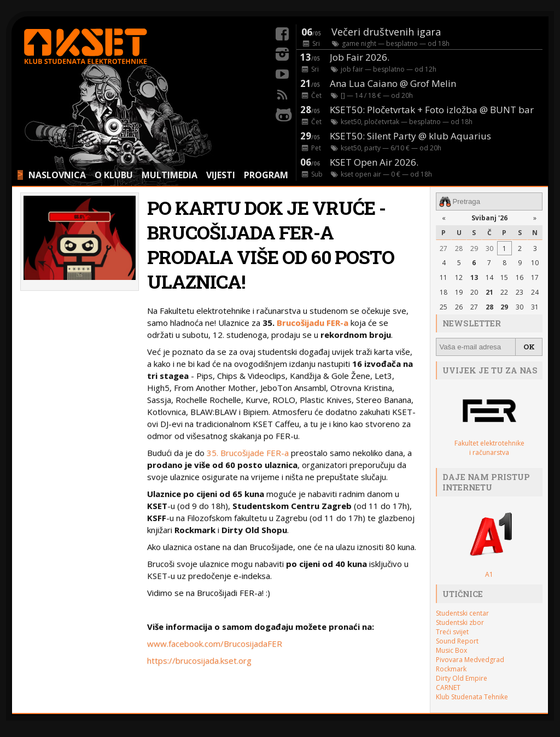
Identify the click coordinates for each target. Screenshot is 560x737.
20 (474, 292)
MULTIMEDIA (170, 175)
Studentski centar (462, 613)
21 (489, 292)
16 (520, 277)
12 (459, 277)
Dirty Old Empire (462, 678)
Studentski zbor (460, 622)
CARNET (448, 688)
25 (444, 307)
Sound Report (457, 641)
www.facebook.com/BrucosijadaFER (215, 644)
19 (459, 292)
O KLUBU (114, 175)
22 (504, 292)
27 (444, 248)
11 (444, 277)
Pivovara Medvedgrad (470, 660)
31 (535, 307)
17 (535, 277)
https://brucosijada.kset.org (199, 660)
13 (474, 277)
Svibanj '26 (489, 218)
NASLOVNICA (57, 175)
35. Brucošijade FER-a (248, 453)
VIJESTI (221, 175)
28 (459, 248)
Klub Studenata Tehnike (472, 697)
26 (459, 307)
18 (444, 292)
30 (489, 248)
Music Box (451, 650)
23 (520, 292)
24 (535, 292)
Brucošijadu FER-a (313, 323)
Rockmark (451, 669)
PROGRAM (266, 175)
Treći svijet (452, 632)
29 (474, 248)
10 (535, 263)
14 (489, 277)
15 (504, 277)
